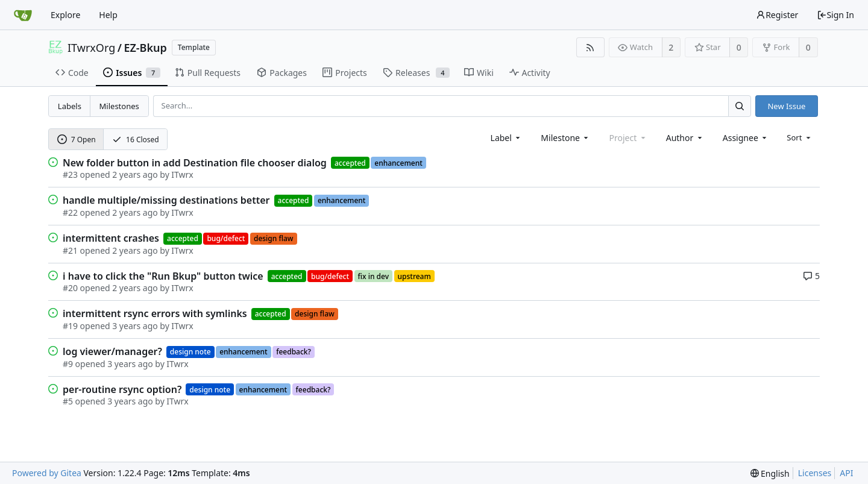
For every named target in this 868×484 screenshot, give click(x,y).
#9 (68, 364)
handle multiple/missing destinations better (166, 200)
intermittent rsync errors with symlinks (155, 313)
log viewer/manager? (112, 351)
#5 (68, 401)
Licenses (815, 473)
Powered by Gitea (47, 473)
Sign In (835, 15)
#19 (70, 326)
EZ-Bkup (145, 48)
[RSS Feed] (590, 47)
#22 (70, 212)
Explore (65, 15)
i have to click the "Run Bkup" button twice (163, 276)
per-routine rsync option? (122, 389)
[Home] (23, 15)
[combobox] (507, 138)
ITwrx (182, 174)
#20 (70, 288)
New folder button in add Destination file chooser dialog (195, 163)
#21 (70, 250)
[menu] (800, 137)
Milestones (119, 106)
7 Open (77, 140)
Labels (70, 106)
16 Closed (136, 140)
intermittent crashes (111, 238)
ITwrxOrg (91, 48)
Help (108, 15)
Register (777, 15)
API (846, 473)
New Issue (786, 106)
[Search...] (740, 106)
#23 (70, 174)
